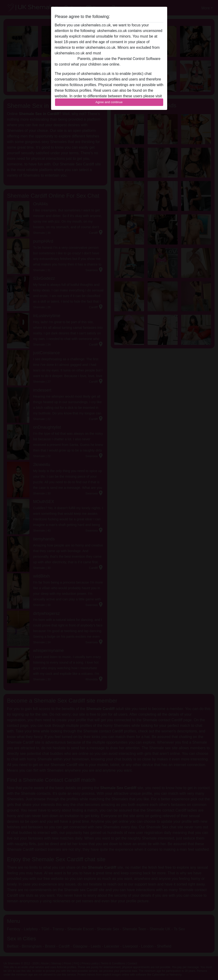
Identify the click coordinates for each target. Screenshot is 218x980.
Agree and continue (109, 102)
